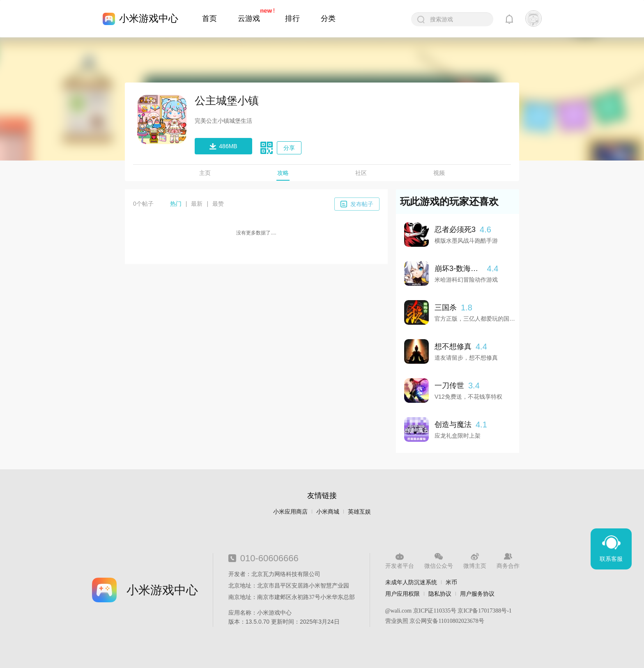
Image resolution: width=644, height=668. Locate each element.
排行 (292, 18)
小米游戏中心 (149, 18)
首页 (209, 18)
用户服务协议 (477, 594)
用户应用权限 (402, 594)
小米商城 (328, 512)
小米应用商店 (290, 512)
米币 (451, 582)
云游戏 (249, 18)
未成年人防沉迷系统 (411, 582)
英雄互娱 (359, 512)
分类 (328, 18)
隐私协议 (440, 594)
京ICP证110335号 (435, 611)
